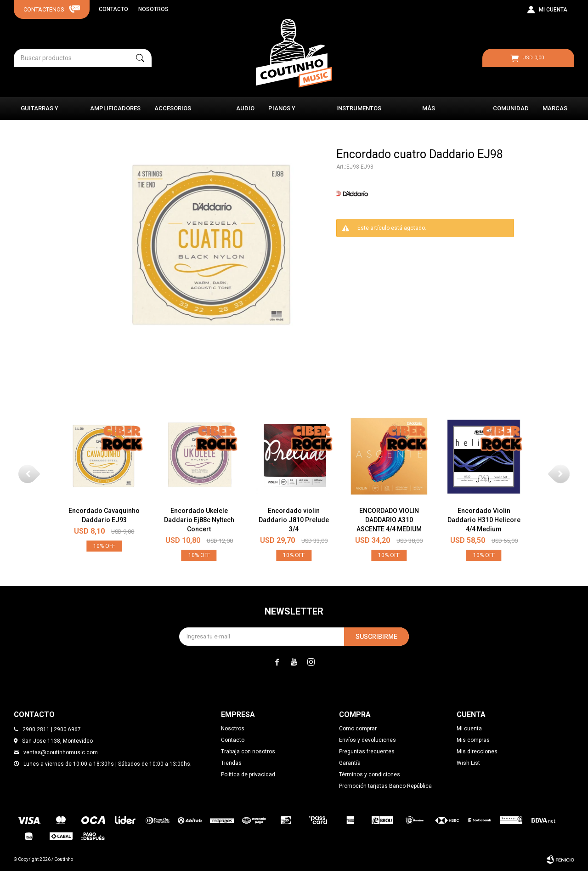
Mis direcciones (477, 751)
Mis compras (473, 740)
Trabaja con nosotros (248, 751)
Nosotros (153, 9)
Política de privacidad (248, 774)
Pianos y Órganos (282, 112)
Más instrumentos (445, 112)
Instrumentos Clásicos (359, 112)
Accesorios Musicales (173, 112)
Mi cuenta (469, 729)
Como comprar (358, 729)
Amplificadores (115, 108)
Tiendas (231, 763)
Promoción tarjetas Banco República (385, 786)
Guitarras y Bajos (40, 112)
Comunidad (511, 108)
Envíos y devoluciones (367, 740)
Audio (245, 108)
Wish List (468, 763)
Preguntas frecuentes (367, 751)
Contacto (113, 9)
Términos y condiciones (370, 774)
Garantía (350, 763)
